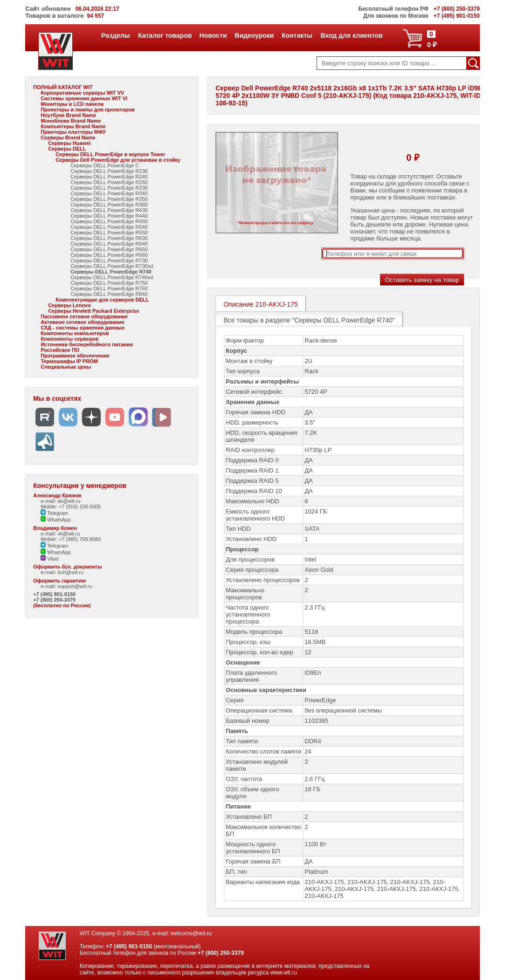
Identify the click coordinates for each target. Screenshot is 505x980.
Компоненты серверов (69, 339)
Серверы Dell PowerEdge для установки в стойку (118, 160)
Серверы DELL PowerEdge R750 (109, 283)
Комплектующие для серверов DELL (102, 300)
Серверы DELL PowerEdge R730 (109, 260)
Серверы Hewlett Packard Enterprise (93, 311)
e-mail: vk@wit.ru (60, 534)
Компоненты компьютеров (75, 333)
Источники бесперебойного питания (87, 344)
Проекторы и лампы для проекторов (88, 110)
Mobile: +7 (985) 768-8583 (71, 539)
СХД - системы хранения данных (83, 328)
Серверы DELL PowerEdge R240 (109, 177)
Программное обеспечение (75, 356)
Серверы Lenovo (69, 305)
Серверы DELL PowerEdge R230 (109, 171)
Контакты (297, 35)
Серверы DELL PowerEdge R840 (109, 294)
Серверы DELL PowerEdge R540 (109, 227)
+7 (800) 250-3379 (54, 600)
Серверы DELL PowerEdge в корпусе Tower (110, 154)
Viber (50, 559)
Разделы (115, 35)
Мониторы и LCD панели (72, 104)
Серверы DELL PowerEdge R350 (109, 199)
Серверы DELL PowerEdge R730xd (112, 266)
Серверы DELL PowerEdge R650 (109, 249)
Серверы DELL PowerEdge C (105, 165)
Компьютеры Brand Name (73, 126)
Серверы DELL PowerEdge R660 (109, 255)
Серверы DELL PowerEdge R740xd (112, 277)
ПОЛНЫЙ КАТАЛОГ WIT (63, 87)
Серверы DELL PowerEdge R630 (109, 238)
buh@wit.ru (70, 572)
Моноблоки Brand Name (71, 121)
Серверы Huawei (69, 143)
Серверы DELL (67, 149)
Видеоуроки (254, 35)
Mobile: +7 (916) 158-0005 (71, 507)
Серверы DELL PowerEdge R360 (109, 205)
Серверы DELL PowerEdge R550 (109, 233)
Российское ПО (60, 350)
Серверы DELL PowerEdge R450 (109, 221)
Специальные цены (66, 367)
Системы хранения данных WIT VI (84, 98)
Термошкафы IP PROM (69, 361)
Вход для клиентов (352, 35)
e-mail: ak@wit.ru (60, 501)
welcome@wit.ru (191, 933)
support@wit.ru (75, 586)
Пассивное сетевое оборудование (84, 316)
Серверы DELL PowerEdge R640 (109, 244)
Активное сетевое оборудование (83, 322)
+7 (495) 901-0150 (54, 594)
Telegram (54, 513)
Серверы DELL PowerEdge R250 (109, 182)
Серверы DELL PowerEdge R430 (109, 210)
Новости (213, 35)
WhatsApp (56, 520)
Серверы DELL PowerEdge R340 (109, 193)
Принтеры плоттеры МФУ (73, 132)
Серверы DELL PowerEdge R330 (109, 188)
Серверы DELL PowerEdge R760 (109, 288)
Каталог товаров (165, 35)
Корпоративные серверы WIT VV (82, 93)
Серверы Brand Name (68, 137)
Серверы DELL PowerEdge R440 (109, 216)
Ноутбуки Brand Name (68, 115)
